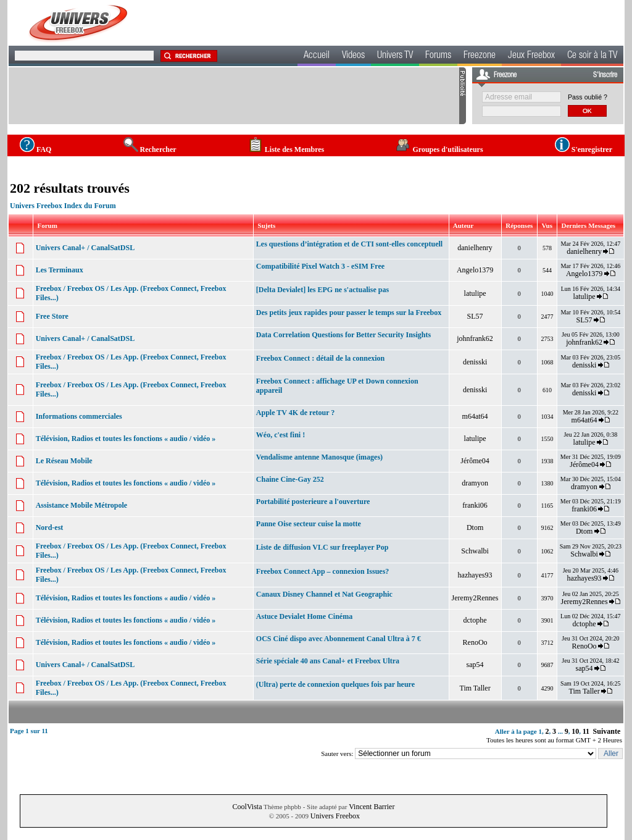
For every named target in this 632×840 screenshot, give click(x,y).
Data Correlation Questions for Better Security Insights (343, 335)
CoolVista (247, 807)
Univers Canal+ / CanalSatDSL (85, 248)
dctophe (475, 620)
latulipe (475, 293)
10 (575, 731)
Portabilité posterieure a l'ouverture (313, 502)
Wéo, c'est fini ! (281, 435)
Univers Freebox (335, 816)
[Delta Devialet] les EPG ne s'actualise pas (322, 290)
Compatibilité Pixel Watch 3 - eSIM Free (320, 266)
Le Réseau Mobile (64, 461)
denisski (475, 362)
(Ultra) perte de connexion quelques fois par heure (335, 684)
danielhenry (475, 248)
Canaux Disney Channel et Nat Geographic (324, 594)
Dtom (475, 527)
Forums (438, 56)
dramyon (475, 483)
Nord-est (50, 527)
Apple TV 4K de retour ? (295, 413)
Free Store (52, 316)
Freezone (480, 56)
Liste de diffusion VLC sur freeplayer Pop (322, 547)
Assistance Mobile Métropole (81, 505)
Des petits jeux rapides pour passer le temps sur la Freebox (349, 313)
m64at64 (475, 416)
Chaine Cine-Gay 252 (290, 479)
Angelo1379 (475, 270)
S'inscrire (605, 75)
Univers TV (395, 56)
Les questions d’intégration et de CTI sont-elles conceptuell (349, 244)
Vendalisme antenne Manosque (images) (319, 457)
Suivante (607, 731)
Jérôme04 (475, 461)
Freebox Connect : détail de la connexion (320, 358)
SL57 (475, 316)
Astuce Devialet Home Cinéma (304, 616)
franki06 (475, 505)
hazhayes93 (475, 575)
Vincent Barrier (372, 807)
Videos (353, 56)
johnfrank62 (475, 338)
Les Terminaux (60, 270)
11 (586, 731)
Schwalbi (475, 551)
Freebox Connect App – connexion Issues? (322, 571)
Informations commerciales (79, 416)
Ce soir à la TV (592, 56)
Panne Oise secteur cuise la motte (309, 524)
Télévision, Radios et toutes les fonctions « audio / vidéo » (126, 439)
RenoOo (475, 642)
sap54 (475, 665)
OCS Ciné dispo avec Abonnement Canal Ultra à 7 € (339, 639)
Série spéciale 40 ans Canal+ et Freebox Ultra (328, 661)
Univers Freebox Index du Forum (63, 206)
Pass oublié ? (588, 97)
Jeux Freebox (531, 56)
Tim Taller (475, 688)
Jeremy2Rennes (475, 598)
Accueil (317, 56)
